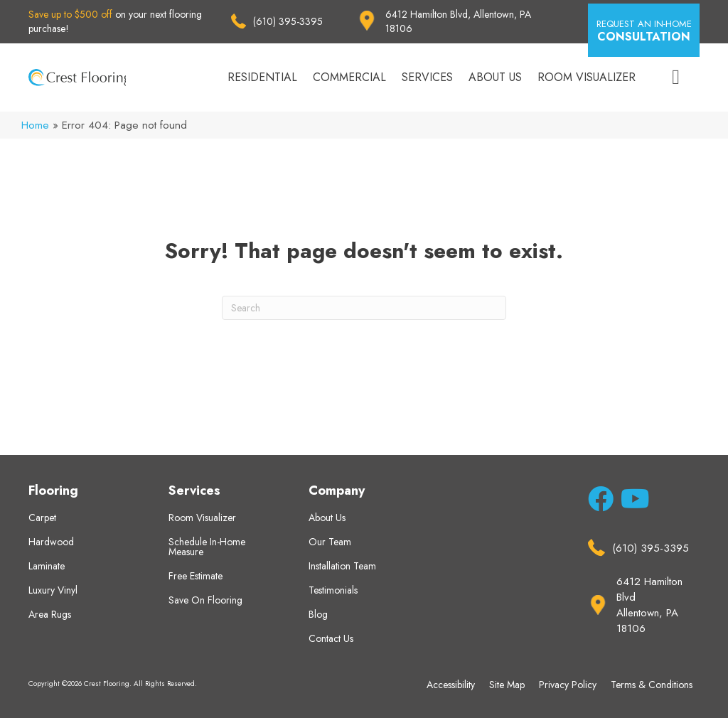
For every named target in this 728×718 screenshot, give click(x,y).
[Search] (364, 308)
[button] (644, 30)
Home (35, 125)
